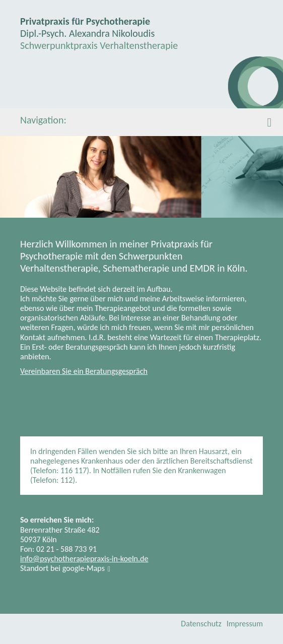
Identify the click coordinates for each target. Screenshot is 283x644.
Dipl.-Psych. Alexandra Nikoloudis (87, 33)
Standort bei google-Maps (62, 568)
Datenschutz (201, 624)
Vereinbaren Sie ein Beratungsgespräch (84, 371)
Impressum (245, 624)
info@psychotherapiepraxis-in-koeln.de (84, 559)
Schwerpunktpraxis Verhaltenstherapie (99, 45)
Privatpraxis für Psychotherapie (85, 21)
